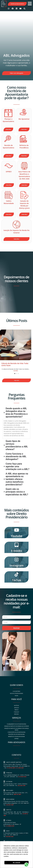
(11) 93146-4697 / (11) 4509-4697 (15, 768)
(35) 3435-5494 (21, 785)
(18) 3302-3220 (9, 836)
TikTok (16, 580)
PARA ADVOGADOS (17, 742)
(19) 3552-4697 (10, 805)
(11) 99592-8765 (10, 826)
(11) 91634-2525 (22, 777)
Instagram (17, 565)
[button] (31, 352)
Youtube (16, 536)
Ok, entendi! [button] (16, 863)
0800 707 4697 (17, 794)
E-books (16, 551)
